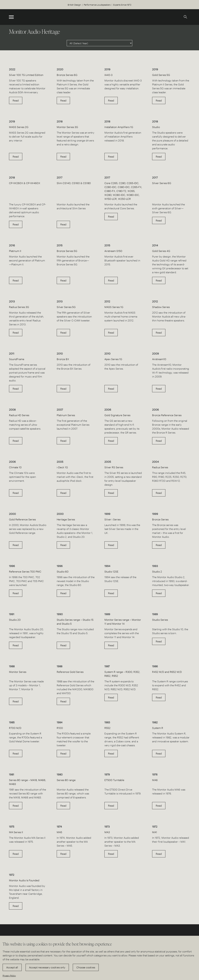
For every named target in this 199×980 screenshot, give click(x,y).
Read (16, 100)
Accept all (12, 967)
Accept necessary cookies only (47, 967)
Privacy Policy (9, 975)
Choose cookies (86, 967)
